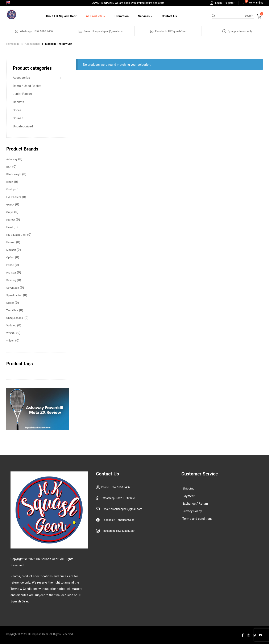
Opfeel (10, 258)
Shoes (17, 110)
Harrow (11, 220)
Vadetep (11, 326)
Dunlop (10, 190)
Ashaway (12, 159)
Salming (11, 280)
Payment (189, 496)
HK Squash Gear (16, 235)
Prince (10, 265)
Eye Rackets (14, 197)
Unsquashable (15, 318)
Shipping (188, 489)
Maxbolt (11, 250)
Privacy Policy (192, 511)
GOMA (10, 205)
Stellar (10, 303)
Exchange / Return (195, 504)
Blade (10, 182)
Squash (18, 118)
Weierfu (11, 333)
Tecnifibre (12, 310)
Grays (10, 212)
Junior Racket (22, 94)
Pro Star (11, 273)
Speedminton (14, 295)
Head (9, 227)
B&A (9, 167)
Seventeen (13, 288)
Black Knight (14, 174)
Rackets (18, 102)
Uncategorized (23, 126)
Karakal (11, 242)
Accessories (32, 44)
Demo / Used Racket (27, 86)
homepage (13, 44)
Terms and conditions (197, 519)
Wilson (10, 341)
